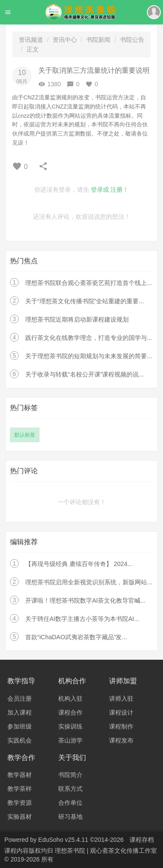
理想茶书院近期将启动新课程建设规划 (77, 319)
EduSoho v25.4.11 (63, 840)
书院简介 (70, 775)
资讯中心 (65, 40)
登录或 (100, 190)
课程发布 (121, 740)
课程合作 (70, 712)
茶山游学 (70, 740)
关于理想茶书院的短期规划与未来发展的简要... (89, 356)
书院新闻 (98, 40)
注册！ (120, 190)
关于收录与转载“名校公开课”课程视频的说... (85, 374)
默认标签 (25, 435)
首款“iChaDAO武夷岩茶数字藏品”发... (76, 637)
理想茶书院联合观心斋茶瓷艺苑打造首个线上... (89, 283)
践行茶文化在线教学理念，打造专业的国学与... (89, 338)
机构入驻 (70, 698)
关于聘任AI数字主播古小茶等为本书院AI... (82, 619)
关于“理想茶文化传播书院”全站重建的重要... (85, 301)
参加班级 (20, 726)
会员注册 (20, 698)
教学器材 (20, 775)
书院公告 (132, 40)
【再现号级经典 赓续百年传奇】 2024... (79, 564)
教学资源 (20, 803)
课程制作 (121, 726)
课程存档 (142, 840)
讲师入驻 (121, 698)
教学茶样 (20, 789)
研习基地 (70, 817)
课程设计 (121, 712)
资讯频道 (31, 40)
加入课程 (20, 712)
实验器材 (20, 817)
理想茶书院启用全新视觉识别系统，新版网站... (89, 582)
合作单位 (70, 803)
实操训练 (70, 726)
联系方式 (70, 789)
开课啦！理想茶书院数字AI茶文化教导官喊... (85, 600)
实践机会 (20, 740)
